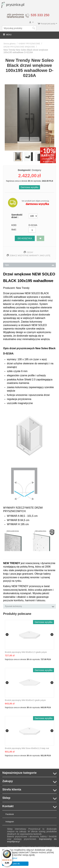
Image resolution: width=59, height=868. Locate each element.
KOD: (14, 225)
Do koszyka (25, 238)
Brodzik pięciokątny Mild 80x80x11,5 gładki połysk (26, 652)
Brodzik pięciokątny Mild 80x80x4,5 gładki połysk (25, 700)
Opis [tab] (30, 265)
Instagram (10, 822)
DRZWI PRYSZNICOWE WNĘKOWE (19, 47)
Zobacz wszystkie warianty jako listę (30, 256)
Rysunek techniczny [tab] (30, 606)
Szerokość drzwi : (17, 216)
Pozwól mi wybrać (10, 858)
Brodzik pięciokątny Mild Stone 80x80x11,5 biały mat (27, 748)
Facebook (10, 814)
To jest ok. (15, 864)
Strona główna (10, 44)
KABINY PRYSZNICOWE (29, 44)
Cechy (30, 252)
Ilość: (14, 230)
